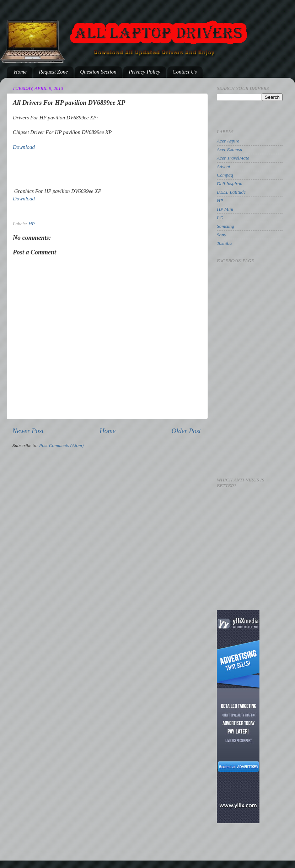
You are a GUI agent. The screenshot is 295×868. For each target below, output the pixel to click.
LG (220, 218)
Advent (223, 166)
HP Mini (225, 209)
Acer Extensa (230, 149)
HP (32, 224)
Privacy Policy (144, 72)
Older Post (186, 431)
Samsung (226, 226)
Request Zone (53, 72)
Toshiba (224, 243)
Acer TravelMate (233, 158)
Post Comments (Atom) (61, 445)
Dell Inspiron (230, 184)
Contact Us (185, 72)
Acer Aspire (228, 141)
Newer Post (28, 431)
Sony (221, 235)
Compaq (225, 175)
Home (20, 72)
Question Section (98, 72)
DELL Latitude (231, 192)
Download (24, 147)
